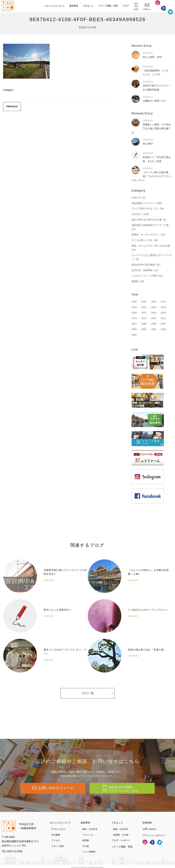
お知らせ (136, 197)
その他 (85, 843)
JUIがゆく (137, 214)
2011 (163, 318)
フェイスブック (163, 8)
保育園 (85, 837)
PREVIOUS (12, 106)
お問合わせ (147, 7)
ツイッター (170, 12)
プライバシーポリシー (154, 832)
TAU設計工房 (9, 6)
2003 (163, 329)
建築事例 (74, 6)
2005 (144, 329)
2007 (163, 324)
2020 (154, 307)
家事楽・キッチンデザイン (146, 235)
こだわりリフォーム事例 (144, 276)
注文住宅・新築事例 (142, 270)
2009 (144, 324)
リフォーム (88, 832)
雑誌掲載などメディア (143, 203)
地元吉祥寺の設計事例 (143, 265)
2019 (163, 307)
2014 (134, 318)
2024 (154, 302)
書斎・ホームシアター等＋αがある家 (151, 246)
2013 (144, 318)
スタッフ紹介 (58, 843)
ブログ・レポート (121, 837)
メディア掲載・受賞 (108, 6)
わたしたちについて (55, 6)
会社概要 (56, 832)
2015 (163, 313)
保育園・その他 (121, 832)
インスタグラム (158, 4)
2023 (163, 302)
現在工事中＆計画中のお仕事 (147, 220)
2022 (134, 307)
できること (88, 6)
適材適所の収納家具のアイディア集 (150, 225)
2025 (144, 302)
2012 (154, 318)
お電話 (136, 7)
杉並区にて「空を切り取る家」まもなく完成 (157, 157)
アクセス (56, 837)
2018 (134, 313)
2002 (134, 335)
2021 (144, 307)
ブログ (126, 6)
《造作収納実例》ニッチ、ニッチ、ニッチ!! (157, 70)
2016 (154, 313)
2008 (154, 324)
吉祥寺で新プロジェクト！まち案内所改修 (157, 86)
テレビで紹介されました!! (145, 208)
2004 (154, 329)
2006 (134, 329)
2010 (134, 324)
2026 (134, 302)
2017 (144, 313)
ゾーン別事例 (89, 849)
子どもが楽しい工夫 (142, 240)
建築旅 (135, 281)
